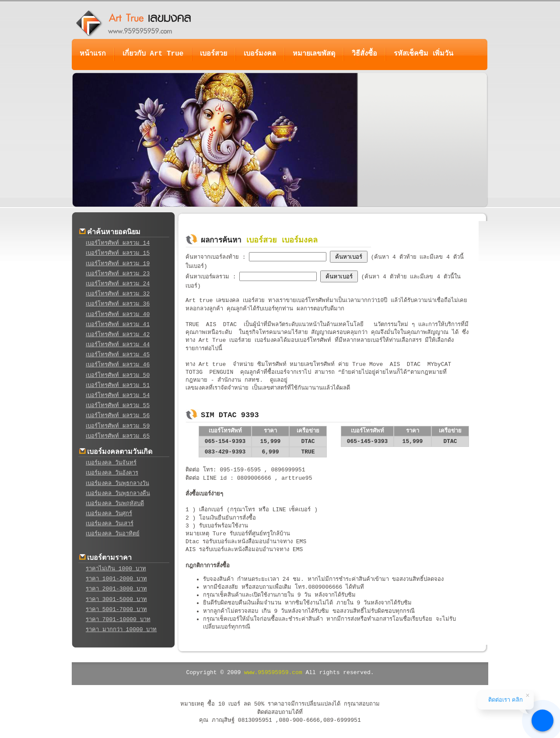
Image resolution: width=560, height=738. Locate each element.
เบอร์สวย (213, 54)
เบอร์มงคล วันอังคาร (112, 473)
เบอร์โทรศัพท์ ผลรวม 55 (118, 406)
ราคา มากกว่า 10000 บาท (121, 630)
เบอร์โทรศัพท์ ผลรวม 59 (118, 426)
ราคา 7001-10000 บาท (118, 620)
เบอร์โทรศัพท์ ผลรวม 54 (118, 395)
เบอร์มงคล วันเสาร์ (110, 524)
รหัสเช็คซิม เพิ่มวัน (423, 54)
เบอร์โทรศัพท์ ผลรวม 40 (118, 315)
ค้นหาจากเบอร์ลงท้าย (214, 257)
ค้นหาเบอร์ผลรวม (209, 277)
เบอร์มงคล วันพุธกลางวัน (117, 483)
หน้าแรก (93, 54)
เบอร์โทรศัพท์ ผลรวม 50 (118, 375)
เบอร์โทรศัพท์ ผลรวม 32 (118, 294)
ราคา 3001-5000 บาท (116, 599)
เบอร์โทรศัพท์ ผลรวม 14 (118, 243)
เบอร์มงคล (260, 54)
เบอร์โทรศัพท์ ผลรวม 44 (118, 345)
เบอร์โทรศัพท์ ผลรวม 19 (118, 264)
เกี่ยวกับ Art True (153, 54)
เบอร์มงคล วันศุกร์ (109, 514)
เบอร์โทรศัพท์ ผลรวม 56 (118, 416)
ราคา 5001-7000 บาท (116, 610)
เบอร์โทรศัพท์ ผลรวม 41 (118, 325)
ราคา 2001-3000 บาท (116, 589)
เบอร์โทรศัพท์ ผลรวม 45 (118, 355)
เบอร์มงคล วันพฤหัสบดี (115, 504)
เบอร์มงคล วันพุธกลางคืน (118, 494)
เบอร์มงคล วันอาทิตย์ (113, 534)
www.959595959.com (273, 673)
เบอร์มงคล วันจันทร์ (111, 463)
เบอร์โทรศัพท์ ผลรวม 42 (118, 335)
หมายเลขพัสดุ (314, 54)
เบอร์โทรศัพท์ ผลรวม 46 (118, 365)
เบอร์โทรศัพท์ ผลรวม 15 (118, 253)
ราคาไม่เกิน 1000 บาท (116, 569)
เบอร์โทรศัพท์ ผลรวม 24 (118, 284)
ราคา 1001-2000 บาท (116, 579)
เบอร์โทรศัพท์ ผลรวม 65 (118, 436)
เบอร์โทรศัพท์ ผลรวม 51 (118, 385)
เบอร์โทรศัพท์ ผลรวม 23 (118, 274)
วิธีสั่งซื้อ (364, 54)
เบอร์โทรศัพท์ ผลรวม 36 (118, 304)
